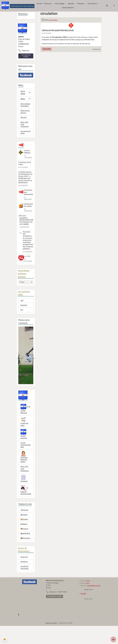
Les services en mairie (25, 138)
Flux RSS (84, 612)
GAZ (22, 308)
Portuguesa (26, 555)
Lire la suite (47, 50)
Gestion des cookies (66, 641)
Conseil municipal (24, 443)
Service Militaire (28, 158)
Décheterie (24, 490)
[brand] (17, 6)
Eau (22, 317)
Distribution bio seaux (29, 211)
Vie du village (60, 4)
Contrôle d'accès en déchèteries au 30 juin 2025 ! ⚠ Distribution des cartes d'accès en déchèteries (25, 184)
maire (88, 601)
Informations (93, 4)
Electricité (24, 312)
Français (25, 525)
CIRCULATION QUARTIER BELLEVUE (58, 31)
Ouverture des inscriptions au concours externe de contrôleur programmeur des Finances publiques (28, 247)
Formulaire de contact (26, 57)
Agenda (71, 4)
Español (24, 535)
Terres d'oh (25, 574)
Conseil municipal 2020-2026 (24, 455)
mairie (88, 599)
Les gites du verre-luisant (25, 585)
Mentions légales (51, 641)
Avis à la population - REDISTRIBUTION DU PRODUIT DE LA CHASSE (26, 226)
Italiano (24, 540)
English (24, 530)
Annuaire (81, 4)
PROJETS (24, 122)
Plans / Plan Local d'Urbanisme (25, 130)
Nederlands (26, 550)
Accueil (40, 4)
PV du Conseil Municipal (26, 417)
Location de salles (25, 430)
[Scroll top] (113, 639)
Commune (48, 4)
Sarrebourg (25, 579)
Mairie (23, 100)
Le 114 (28, 263)
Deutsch (25, 545)
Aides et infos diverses (26, 116)
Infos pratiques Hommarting (25, 108)
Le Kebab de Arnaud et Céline (24, 503)
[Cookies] (5, 639)
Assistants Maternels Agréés (24, 467)
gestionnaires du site (94, 603)
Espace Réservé (68, 8)
